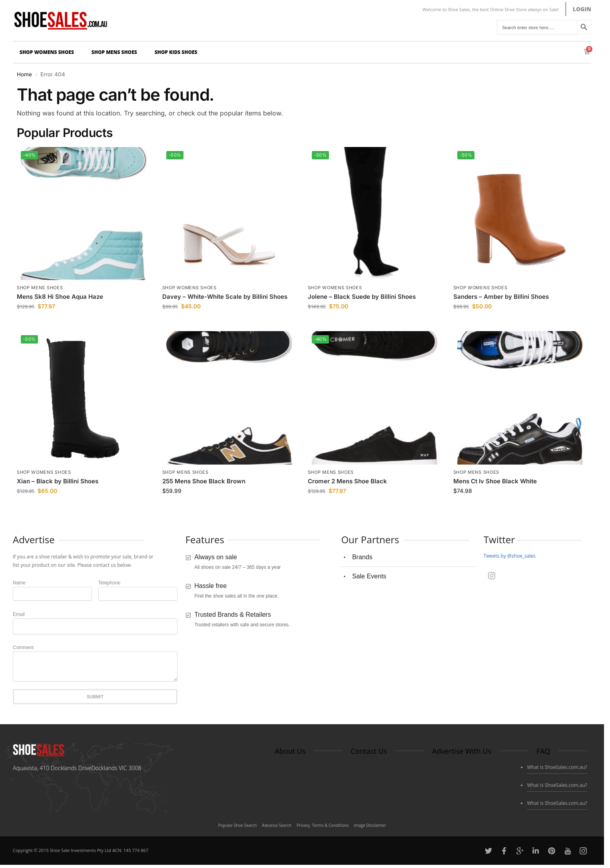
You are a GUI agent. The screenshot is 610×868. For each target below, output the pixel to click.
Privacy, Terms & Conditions (323, 825)
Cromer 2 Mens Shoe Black (347, 481)
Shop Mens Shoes (116, 52)
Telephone (109, 583)
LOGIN (582, 9)
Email (19, 614)
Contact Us (369, 751)
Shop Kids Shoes (178, 52)
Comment (23, 648)
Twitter (499, 539)
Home (24, 74)
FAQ (543, 751)
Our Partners (370, 539)
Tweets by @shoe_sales (510, 556)
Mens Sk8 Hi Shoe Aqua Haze (60, 297)
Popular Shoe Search (238, 825)
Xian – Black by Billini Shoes (58, 481)
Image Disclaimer (370, 825)
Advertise (34, 539)
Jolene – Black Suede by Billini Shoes (362, 297)
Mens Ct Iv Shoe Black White (495, 481)
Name (19, 583)
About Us (290, 751)
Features (205, 539)
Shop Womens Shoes (49, 52)
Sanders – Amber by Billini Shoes (501, 297)
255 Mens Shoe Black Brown (204, 481)
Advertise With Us (462, 751)
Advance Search (277, 825)
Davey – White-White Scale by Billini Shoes (225, 297)
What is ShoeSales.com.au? (557, 767)
